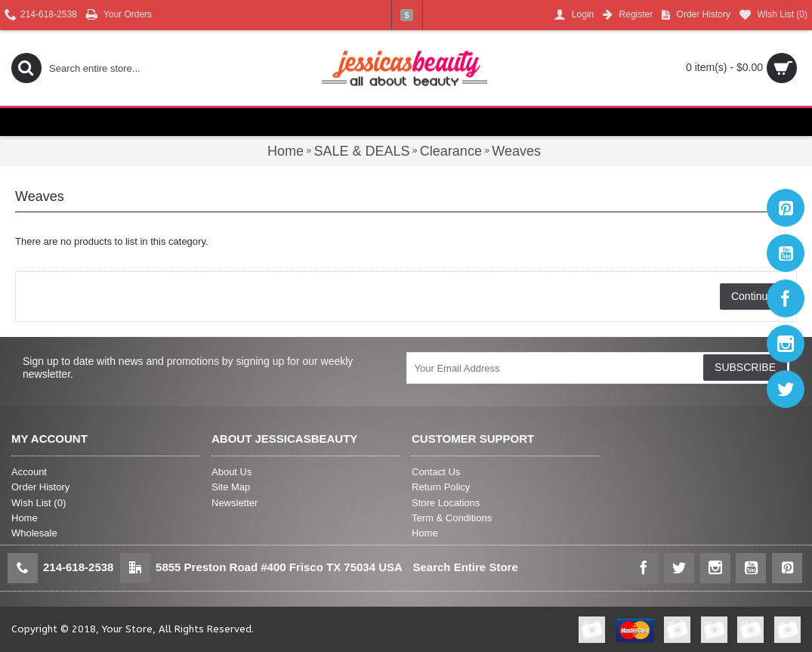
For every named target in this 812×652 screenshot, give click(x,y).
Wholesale (34, 533)
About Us (232, 472)
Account (29, 472)
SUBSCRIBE (745, 367)
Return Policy (441, 487)
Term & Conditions (452, 518)
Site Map (231, 487)
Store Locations (446, 503)
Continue (752, 296)
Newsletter (235, 503)
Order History (40, 487)
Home (25, 518)
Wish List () (39, 503)
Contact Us (436, 472)
